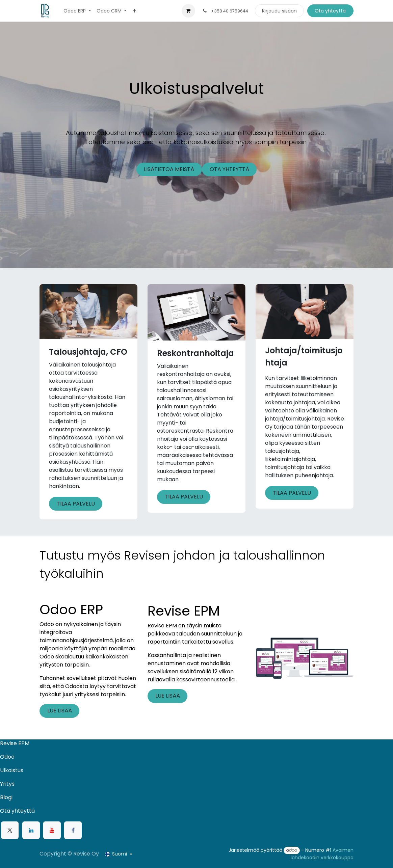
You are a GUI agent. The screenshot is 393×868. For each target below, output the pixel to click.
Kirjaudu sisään (279, 11)
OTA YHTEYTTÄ (229, 169)
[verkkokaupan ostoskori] (188, 11)
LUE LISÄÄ (60, 711)
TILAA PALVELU (76, 504)
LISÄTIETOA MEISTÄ (169, 169)
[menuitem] (77, 11)
